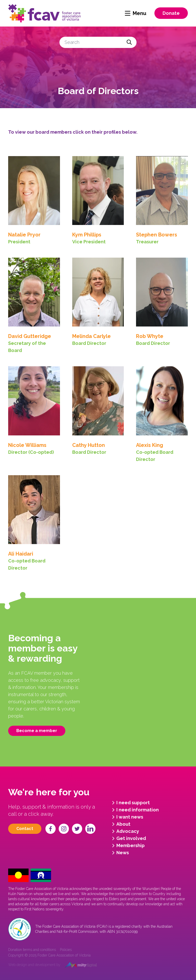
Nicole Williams (27, 445)
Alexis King (150, 445)
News (120, 853)
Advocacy (125, 831)
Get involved (128, 838)
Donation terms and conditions (32, 950)
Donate (171, 13)
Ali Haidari (21, 554)
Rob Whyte (150, 336)
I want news (127, 817)
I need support (130, 803)
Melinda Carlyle (91, 336)
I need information (134, 810)
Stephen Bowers (157, 235)
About (120, 824)
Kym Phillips (87, 235)
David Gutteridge (30, 336)
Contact (25, 829)
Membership (127, 846)
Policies (66, 950)
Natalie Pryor (24, 235)
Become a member (37, 731)
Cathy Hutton (89, 445)
